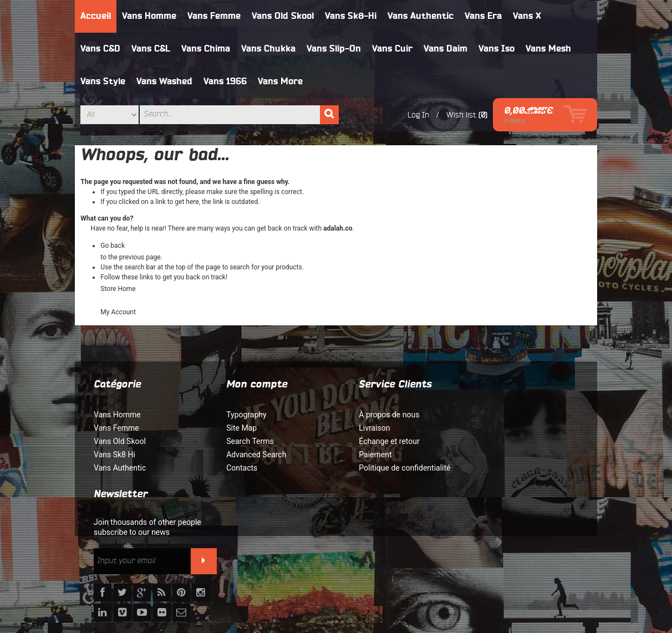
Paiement (357, 455)
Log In (418, 115)
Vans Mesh (549, 49)
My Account (119, 312)
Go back (113, 246)
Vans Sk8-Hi (351, 16)
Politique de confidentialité (387, 468)
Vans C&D (101, 49)
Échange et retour (371, 441)
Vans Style (103, 81)
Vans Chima (206, 49)
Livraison (357, 428)
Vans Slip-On (334, 49)
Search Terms (241, 441)
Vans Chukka (269, 49)
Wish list (461, 115)
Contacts (233, 468)
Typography (237, 415)
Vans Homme (150, 16)
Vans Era (484, 16)
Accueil (96, 16)
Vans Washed (165, 81)
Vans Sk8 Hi (115, 455)
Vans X (528, 16)
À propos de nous (371, 415)
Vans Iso (497, 49)
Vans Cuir (393, 49)
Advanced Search (247, 455)
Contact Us (557, 573)
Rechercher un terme (343, 573)
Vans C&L (151, 49)
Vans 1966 (226, 81)
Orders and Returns (494, 573)
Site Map (233, 428)
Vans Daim (446, 49)
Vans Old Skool (283, 16)
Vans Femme (215, 16)
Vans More (281, 81)
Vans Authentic (421, 16)
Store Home (118, 289)
